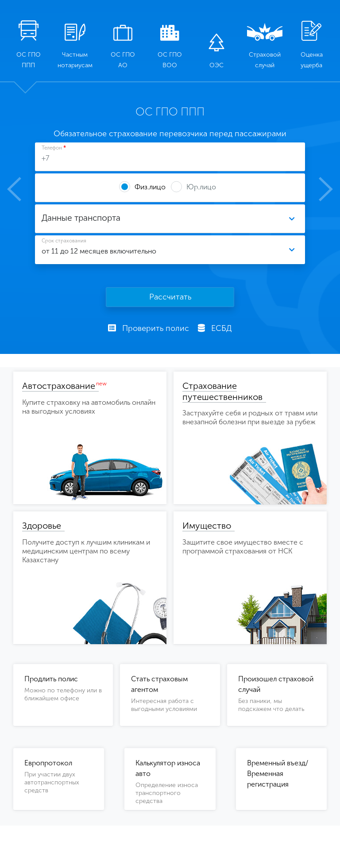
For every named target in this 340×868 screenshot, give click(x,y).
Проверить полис (149, 328)
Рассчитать (170, 297)
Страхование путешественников (222, 391)
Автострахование (59, 386)
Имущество (207, 526)
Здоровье (42, 526)
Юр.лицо (201, 187)
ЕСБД (215, 328)
